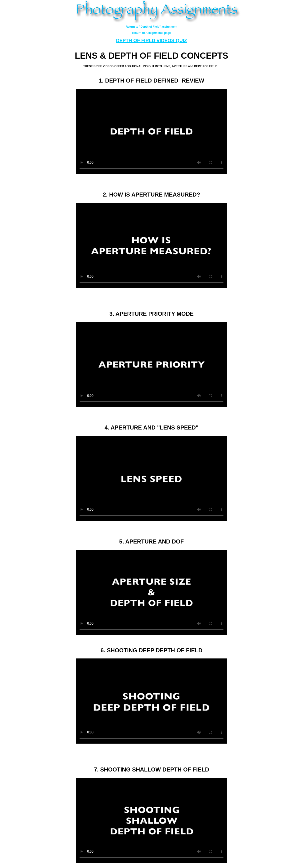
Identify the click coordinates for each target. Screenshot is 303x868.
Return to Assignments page (152, 33)
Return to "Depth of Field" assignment (151, 27)
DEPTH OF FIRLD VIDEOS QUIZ (151, 40)
